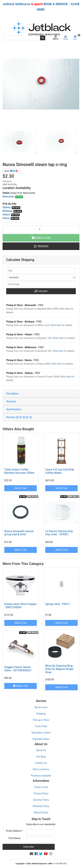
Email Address (15, 831)
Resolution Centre (41, 733)
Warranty (11, 401)
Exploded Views (41, 739)
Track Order (41, 726)
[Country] (41, 277)
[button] (41, 246)
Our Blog (41, 757)
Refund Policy (41, 812)
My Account (41, 707)
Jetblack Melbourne (16, 4)
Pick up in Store (41, 720)
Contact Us (41, 763)
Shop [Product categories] (66, 38)
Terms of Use (41, 787)
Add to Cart (41, 238)
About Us (41, 750)
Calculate (41, 291)
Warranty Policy (41, 806)
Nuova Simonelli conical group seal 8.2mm (19, 533)
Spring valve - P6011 (58, 604)
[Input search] (21, 38)
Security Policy (41, 800)
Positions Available (41, 776)
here (68, 309)
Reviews (19, 417)
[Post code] (41, 284)
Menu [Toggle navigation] (56, 38)
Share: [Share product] (11, 171)
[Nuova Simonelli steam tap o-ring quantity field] (41, 229)
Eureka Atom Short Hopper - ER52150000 (20, 606)
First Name (14, 838)
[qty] (41, 271)
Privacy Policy (41, 793)
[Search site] (43, 38)
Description (12, 394)
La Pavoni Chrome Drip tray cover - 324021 (59, 533)
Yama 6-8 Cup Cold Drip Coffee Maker (60, 471)
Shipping (41, 714)
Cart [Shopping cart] (76, 38)
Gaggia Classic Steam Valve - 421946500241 (18, 669)
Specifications (14, 409)
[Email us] (31, 854)
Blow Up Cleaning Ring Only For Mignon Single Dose (59, 669)
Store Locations (41, 769)
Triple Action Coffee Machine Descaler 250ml (19, 471)
